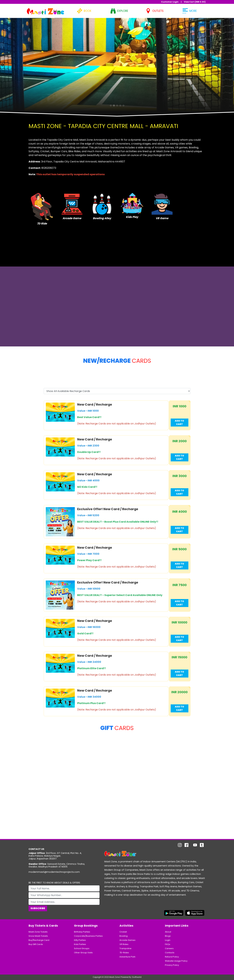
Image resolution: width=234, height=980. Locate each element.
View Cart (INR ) (195, 2)
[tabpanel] (117, 65)
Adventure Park (127, 957)
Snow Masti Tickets (38, 936)
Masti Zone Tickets (38, 932)
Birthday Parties (82, 932)
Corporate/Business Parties (88, 936)
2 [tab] (114, 106)
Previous (2, 65)
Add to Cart (179, 422)
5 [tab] (123, 106)
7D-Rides (124, 953)
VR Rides (124, 944)
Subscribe (38, 908)
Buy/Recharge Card (39, 940)
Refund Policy (172, 957)
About (168, 932)
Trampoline (125, 948)
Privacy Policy (172, 965)
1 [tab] (111, 106)
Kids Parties (80, 944)
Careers (169, 948)
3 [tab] (117, 106)
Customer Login (170, 2)
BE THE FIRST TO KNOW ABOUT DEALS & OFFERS (54, 883)
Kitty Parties (80, 940)
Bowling (124, 936)
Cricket (123, 932)
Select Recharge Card (58, 385)
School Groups (82, 948)
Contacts (170, 953)
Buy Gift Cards (36, 944)
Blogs (168, 936)
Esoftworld (137, 977)
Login (168, 940)
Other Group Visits (83, 953)
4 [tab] (120, 106)
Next (232, 65)
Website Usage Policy (176, 961)
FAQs (168, 944)
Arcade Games (127, 940)
